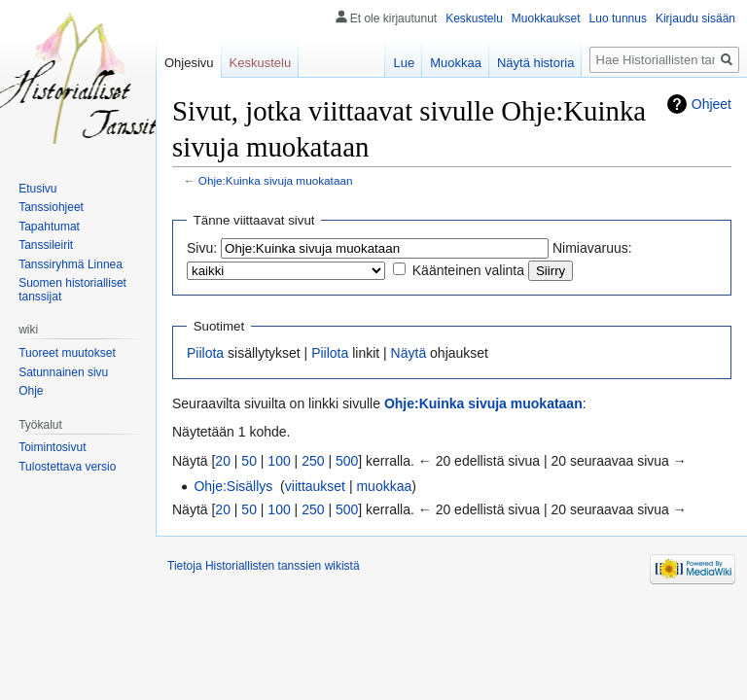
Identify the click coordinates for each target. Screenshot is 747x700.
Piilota (205, 353)
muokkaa (384, 486)
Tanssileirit (46, 245)
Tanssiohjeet (51, 207)
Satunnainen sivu (63, 372)
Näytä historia (535, 63)
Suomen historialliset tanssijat (72, 290)
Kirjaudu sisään (695, 18)
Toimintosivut (52, 447)
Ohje (31, 391)
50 (249, 461)
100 (279, 461)
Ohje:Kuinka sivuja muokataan (276, 180)
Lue (404, 63)
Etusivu (37, 189)
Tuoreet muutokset (67, 353)
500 (347, 461)
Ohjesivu (189, 63)
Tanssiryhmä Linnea (71, 264)
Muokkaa (456, 63)
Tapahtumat (49, 227)
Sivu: (202, 248)
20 (223, 461)
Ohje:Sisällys (233, 486)
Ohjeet (711, 104)
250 (313, 461)
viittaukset (315, 486)
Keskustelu (474, 18)
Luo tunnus (618, 18)
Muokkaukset (546, 18)
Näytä (409, 353)
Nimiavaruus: (592, 248)
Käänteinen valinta (468, 270)
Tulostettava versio (67, 467)
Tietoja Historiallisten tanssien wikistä (264, 566)
